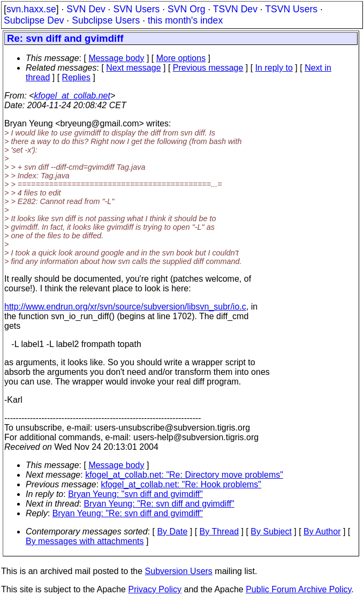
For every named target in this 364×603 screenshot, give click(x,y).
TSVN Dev (235, 9)
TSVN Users (291, 9)
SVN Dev (86, 9)
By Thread (219, 532)
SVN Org (186, 9)
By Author (322, 532)
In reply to (274, 68)
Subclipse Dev (34, 20)
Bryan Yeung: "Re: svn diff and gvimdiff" (159, 504)
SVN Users (136, 9)
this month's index (185, 20)
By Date (172, 532)
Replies (76, 77)
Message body (116, 58)
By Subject (271, 532)
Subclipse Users (106, 20)
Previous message (208, 68)
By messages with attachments (85, 541)
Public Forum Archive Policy (298, 589)
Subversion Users (179, 571)
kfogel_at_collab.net (72, 96)
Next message (133, 68)
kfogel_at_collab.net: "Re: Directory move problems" (184, 475)
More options (181, 58)
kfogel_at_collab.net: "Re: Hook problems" (181, 484)
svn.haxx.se (31, 9)
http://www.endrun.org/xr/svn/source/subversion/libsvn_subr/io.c (125, 307)
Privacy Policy (155, 589)
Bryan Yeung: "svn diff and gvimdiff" (135, 494)
